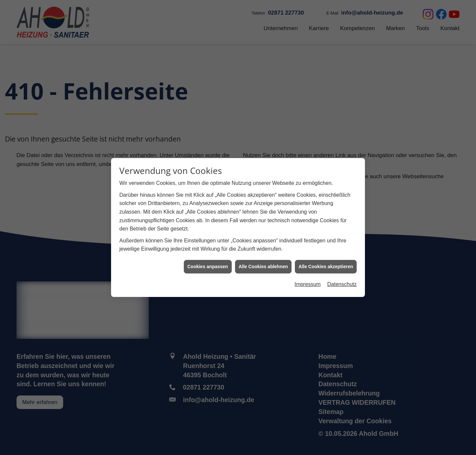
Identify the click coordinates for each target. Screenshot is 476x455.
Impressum (308, 282)
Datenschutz (342, 282)
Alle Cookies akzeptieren (326, 264)
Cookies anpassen (208, 264)
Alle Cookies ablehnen (263, 264)
